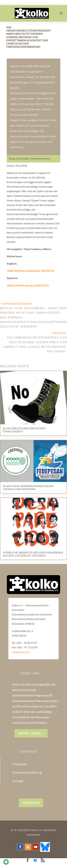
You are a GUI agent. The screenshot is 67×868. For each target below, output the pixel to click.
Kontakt (18, 781)
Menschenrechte (41, 159)
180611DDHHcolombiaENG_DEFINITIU (30, 271)
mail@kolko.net (21, 652)
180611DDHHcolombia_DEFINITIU (28, 285)
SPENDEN (31, 803)
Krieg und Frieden (19, 159)
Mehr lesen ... (31, 733)
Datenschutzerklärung (27, 772)
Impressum (20, 764)
